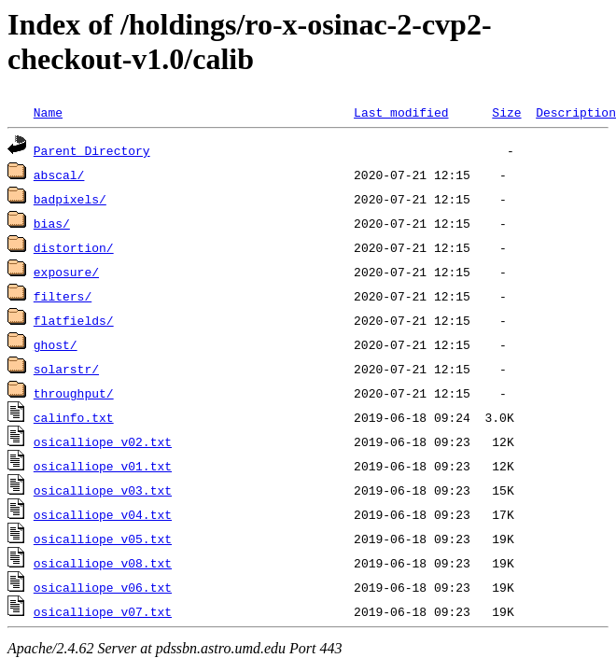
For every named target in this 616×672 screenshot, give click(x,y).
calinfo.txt (74, 417)
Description (576, 112)
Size (506, 112)
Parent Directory (92, 150)
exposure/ (66, 272)
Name (48, 112)
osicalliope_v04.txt (103, 514)
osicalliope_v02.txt (103, 441)
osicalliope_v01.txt (103, 466)
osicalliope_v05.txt (103, 539)
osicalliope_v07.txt (103, 611)
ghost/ (56, 344)
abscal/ (59, 175)
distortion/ (74, 247)
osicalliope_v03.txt (103, 490)
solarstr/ (66, 369)
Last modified (401, 112)
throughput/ (74, 393)
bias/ (52, 223)
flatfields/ (74, 320)
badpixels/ (70, 199)
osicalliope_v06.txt (103, 587)
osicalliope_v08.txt (103, 563)
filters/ (63, 296)
